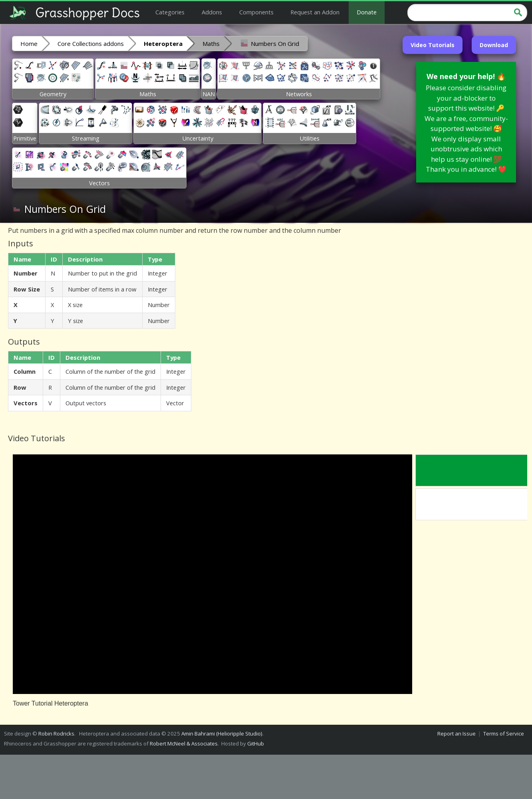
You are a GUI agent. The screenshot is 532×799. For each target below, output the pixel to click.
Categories (170, 12)
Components (256, 12)
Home (29, 44)
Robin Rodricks (56, 734)
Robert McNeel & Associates (184, 743)
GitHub (256, 743)
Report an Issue (457, 734)
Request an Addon (315, 12)
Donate (367, 12)
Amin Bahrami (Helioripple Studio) (222, 734)
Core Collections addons (91, 44)
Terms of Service (504, 734)
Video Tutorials (433, 45)
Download (494, 45)
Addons (212, 12)
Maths (211, 44)
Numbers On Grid (269, 43)
